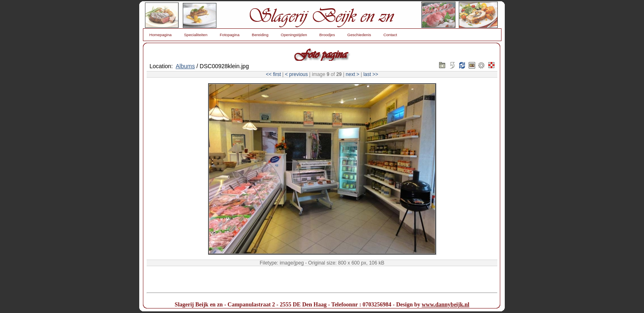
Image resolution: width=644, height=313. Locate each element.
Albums (185, 66)
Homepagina (161, 35)
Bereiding (260, 35)
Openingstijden (294, 35)
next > (353, 74)
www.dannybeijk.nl (446, 305)
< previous (297, 74)
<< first (273, 74)
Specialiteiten (196, 35)
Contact (390, 35)
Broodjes (327, 35)
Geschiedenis (359, 35)
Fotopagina (230, 35)
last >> (371, 74)
